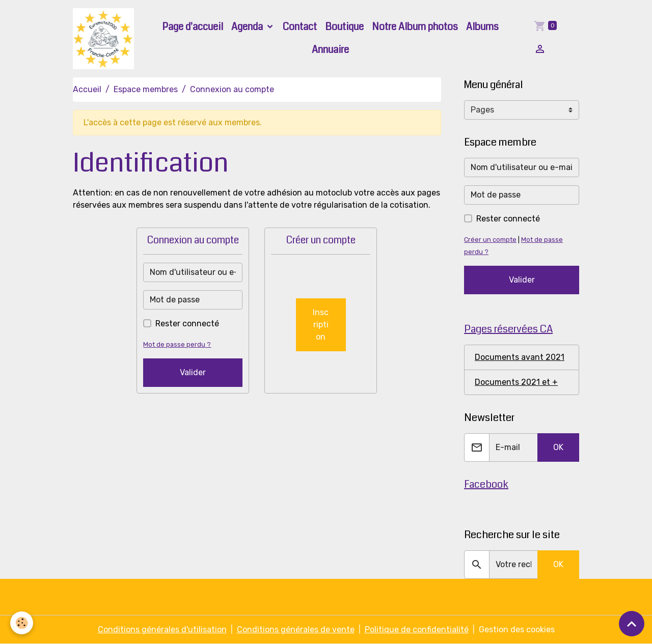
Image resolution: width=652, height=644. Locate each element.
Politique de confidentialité (417, 629)
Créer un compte (490, 240)
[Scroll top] (632, 624)
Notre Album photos (415, 27)
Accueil (87, 89)
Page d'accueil (193, 27)
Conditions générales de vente (296, 629)
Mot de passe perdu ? (177, 344)
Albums (482, 27)
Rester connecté (187, 324)
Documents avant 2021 (520, 357)
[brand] (104, 39)
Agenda (248, 27)
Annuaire (330, 50)
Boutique (344, 27)
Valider (193, 372)
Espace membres (146, 89)
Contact (300, 27)
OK (558, 447)
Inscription (321, 325)
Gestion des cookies (517, 629)
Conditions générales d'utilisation (162, 629)
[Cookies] (22, 623)
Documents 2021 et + (516, 382)
